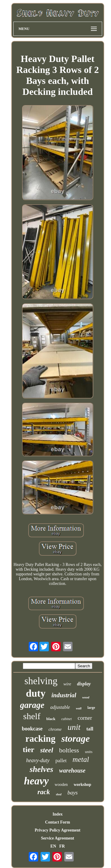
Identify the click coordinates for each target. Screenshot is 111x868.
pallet (61, 761)
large (91, 708)
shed (59, 794)
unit (74, 727)
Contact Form (57, 822)
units (89, 752)
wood (86, 697)
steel (47, 750)
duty (36, 693)
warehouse (72, 770)
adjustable (60, 707)
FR (62, 846)
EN (53, 846)
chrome (55, 729)
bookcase (32, 729)
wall (79, 708)
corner (85, 718)
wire (67, 684)
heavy (36, 781)
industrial (64, 695)
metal (81, 759)
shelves (41, 769)
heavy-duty (38, 760)
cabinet (66, 719)
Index (57, 814)
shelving (41, 681)
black (51, 719)
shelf (32, 716)
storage (75, 738)
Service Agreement (57, 838)
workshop (82, 785)
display (84, 684)
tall (90, 729)
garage (32, 705)
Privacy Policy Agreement (57, 830)
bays (73, 793)
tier (29, 750)
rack (44, 792)
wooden (61, 785)
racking (41, 739)
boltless (69, 750)
